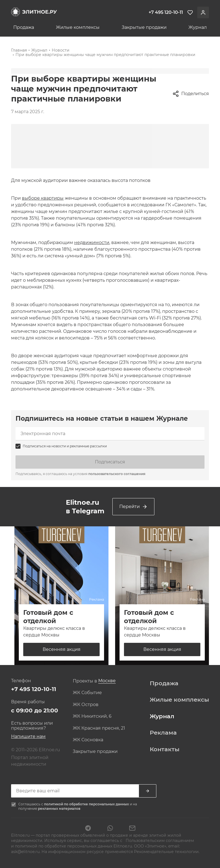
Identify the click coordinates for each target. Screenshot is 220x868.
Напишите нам (28, 736)
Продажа (24, 27)
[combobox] (107, 681)
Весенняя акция (62, 649)
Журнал (198, 27)
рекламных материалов (59, 809)
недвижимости (92, 243)
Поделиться (191, 94)
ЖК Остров (86, 705)
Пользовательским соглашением (159, 841)
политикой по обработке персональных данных (87, 804)
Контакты (165, 749)
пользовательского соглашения (117, 474)
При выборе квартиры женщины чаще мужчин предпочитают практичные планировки (105, 55)
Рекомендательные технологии (166, 852)
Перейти (133, 507)
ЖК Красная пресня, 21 (99, 728)
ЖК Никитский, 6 (92, 716)
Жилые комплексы (78, 27)
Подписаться (110, 462)
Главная (19, 50)
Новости (61, 50)
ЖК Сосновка (88, 740)
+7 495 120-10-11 (34, 689)
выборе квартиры (43, 198)
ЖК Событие (87, 693)
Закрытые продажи (144, 27)
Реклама (163, 733)
